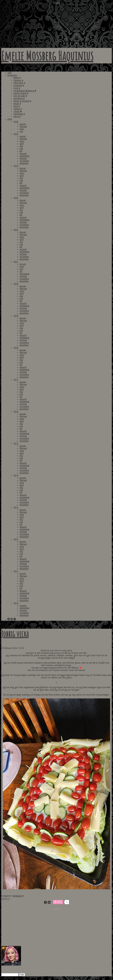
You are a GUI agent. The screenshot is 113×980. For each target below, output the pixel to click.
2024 (16, 166)
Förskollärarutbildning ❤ (25, 91)
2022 (16, 230)
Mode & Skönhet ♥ (22, 101)
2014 (16, 475)
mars (22, 129)
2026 (16, 122)
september (24, 156)
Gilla (59, 902)
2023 (16, 198)
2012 (16, 539)
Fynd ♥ (17, 88)
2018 (16, 348)
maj (21, 131)
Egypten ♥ (18, 80)
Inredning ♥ (19, 98)
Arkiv (10, 119)
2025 (16, 134)
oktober (23, 158)
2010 (16, 603)
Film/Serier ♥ (19, 83)
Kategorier (12, 75)
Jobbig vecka (15, 634)
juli (21, 151)
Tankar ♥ (18, 109)
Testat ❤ (18, 111)
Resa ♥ (17, 106)
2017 (16, 380)
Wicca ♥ (17, 117)
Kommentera (5, 899)
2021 (16, 262)
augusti (23, 154)
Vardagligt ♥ (19, 114)
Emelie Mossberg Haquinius (47, 56)
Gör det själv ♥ (20, 96)
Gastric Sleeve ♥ (21, 93)
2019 (16, 316)
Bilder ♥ (17, 78)
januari (23, 124)
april (22, 144)
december (24, 163)
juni (21, 149)
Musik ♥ (17, 104)
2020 (16, 284)
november (24, 161)
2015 (16, 443)
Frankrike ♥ (19, 86)
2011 (16, 571)
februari (23, 127)
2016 (16, 411)
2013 (16, 507)
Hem (9, 73)
